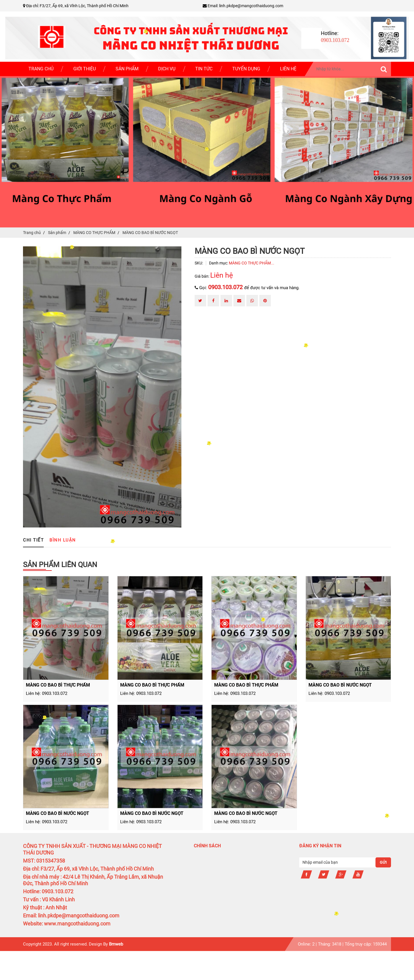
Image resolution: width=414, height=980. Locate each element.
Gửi (383, 862)
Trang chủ (41, 69)
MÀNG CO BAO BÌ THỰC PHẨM (58, 685)
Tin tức (204, 69)
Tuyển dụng (246, 69)
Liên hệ (288, 69)
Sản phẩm (127, 69)
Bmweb (116, 944)
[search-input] (352, 69)
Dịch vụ (167, 69)
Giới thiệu (85, 69)
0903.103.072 (226, 287)
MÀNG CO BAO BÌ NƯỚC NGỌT (340, 685)
